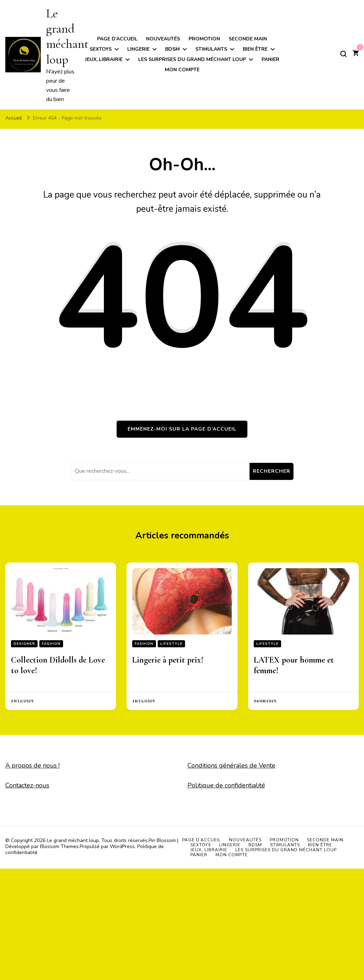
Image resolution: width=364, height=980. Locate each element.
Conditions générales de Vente (231, 765)
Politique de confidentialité (226, 785)
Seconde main (248, 39)
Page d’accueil (117, 39)
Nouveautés (163, 39)
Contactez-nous (27, 785)
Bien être (255, 49)
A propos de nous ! (32, 765)
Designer (24, 644)
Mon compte (182, 70)
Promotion (204, 39)
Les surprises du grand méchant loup (192, 59)
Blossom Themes (59, 846)
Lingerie (138, 49)
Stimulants (211, 49)
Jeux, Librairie (104, 59)
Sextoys (101, 49)
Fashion (51, 644)
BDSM (172, 49)
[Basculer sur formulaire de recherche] (343, 54)
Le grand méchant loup (67, 36)
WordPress (122, 846)
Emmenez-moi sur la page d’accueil (182, 429)
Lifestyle (171, 644)
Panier (270, 59)
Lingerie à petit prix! (168, 660)
